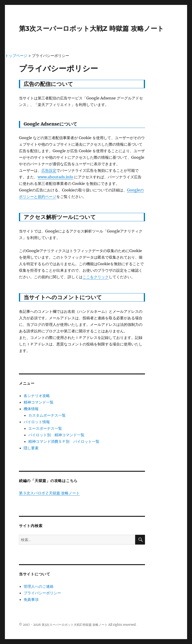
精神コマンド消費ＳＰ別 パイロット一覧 (64, 441)
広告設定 (49, 170)
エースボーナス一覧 (45, 428)
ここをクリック (96, 277)
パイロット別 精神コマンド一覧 (56, 435)
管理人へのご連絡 (39, 586)
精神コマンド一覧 (39, 402)
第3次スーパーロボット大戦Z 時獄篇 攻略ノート (91, 28)
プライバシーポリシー (42, 593)
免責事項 (31, 599)
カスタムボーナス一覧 (47, 415)
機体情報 (31, 409)
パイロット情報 (37, 422)
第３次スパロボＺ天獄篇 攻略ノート (49, 493)
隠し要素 (31, 448)
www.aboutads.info (55, 177)
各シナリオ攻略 (37, 396)
